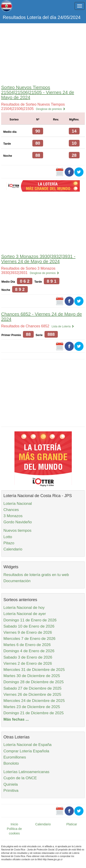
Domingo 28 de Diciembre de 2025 (34, 682)
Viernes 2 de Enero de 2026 (28, 663)
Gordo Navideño (18, 522)
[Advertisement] (43, 53)
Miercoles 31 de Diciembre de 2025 (34, 670)
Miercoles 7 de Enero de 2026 (29, 639)
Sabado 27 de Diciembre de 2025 (32, 688)
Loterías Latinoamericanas (26, 772)
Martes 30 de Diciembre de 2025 (32, 676)
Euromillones (15, 757)
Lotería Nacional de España (28, 745)
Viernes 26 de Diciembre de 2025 (32, 695)
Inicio (14, 824)
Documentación (17, 581)
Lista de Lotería (63, 326)
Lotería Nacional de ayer (25, 614)
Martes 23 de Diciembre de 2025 (32, 707)
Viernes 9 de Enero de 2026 (28, 632)
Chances (11, 510)
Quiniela (11, 784)
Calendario (13, 549)
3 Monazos (13, 516)
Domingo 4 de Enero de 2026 (29, 651)
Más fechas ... (16, 719)
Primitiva (11, 791)
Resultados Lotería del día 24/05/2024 (42, 17)
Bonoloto (11, 763)
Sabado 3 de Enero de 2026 (28, 657)
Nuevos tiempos (17, 530)
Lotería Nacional (18, 504)
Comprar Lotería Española (26, 751)
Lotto (8, 537)
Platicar (72, 824)
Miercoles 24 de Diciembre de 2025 (34, 701)
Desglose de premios (51, 109)
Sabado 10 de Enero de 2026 (29, 626)
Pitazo (9, 543)
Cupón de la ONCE (20, 778)
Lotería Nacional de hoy (24, 608)
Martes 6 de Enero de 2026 (27, 645)
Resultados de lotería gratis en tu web (36, 575)
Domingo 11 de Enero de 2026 (30, 620)
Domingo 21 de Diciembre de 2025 (34, 713)
